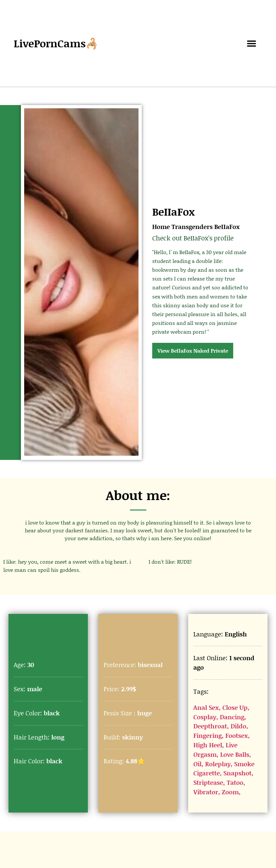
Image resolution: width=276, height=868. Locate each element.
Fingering (208, 735)
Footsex (237, 735)
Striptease (208, 782)
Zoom (230, 792)
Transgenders (192, 227)
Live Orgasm (215, 750)
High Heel (208, 745)
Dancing (232, 717)
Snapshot (237, 773)
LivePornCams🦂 (56, 43)
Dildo (238, 726)
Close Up (235, 707)
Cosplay (205, 717)
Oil (197, 764)
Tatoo (235, 782)
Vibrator (206, 792)
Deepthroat (210, 726)
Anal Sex (206, 707)
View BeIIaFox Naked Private (193, 350)
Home (161, 227)
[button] (252, 44)
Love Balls (235, 754)
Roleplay (218, 764)
